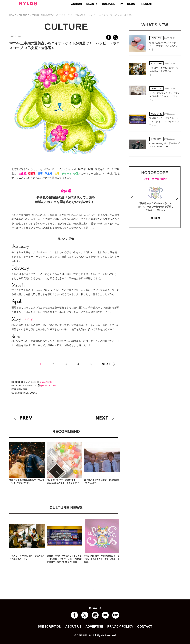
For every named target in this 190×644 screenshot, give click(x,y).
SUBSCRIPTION (50, 627)
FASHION (76, 4)
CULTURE (109, 4)
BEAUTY (92, 4)
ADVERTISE (94, 627)
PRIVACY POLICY (120, 627)
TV (121, 4)
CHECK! (155, 218)
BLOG (131, 4)
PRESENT (146, 4)
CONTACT (145, 627)
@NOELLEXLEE (47, 386)
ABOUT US (73, 627)
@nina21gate (44, 382)
